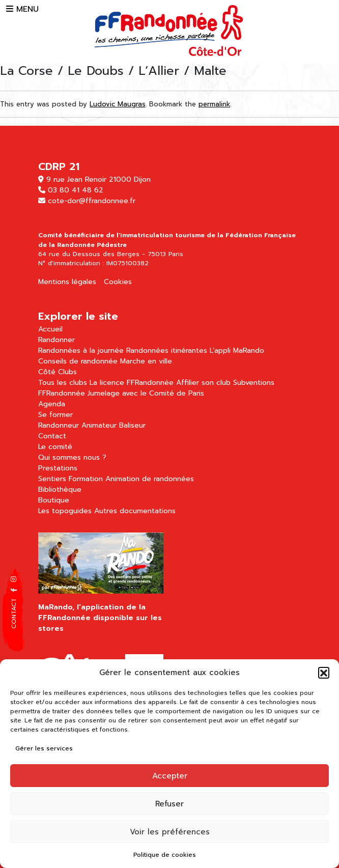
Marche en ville (146, 361)
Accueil (50, 329)
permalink (214, 104)
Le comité (55, 447)
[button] (324, 673)
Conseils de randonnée (78, 361)
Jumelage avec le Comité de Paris (146, 393)
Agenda (52, 404)
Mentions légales (67, 282)
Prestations (58, 468)
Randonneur (59, 425)
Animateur (99, 425)
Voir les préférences (170, 832)
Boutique (54, 500)
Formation (86, 479)
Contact (52, 436)
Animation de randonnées (150, 479)
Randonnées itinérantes (167, 351)
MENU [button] (22, 9)
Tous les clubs (63, 383)
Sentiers (52, 479)
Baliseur (132, 425)
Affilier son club (203, 383)
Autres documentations (135, 511)
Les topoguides (65, 511)
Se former (55, 415)
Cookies (118, 282)
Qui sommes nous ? (72, 457)
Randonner (56, 340)
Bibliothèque (60, 489)
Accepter (170, 776)
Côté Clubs (58, 372)
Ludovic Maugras (118, 104)
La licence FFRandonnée (132, 383)
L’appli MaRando (237, 351)
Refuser (169, 804)
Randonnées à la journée (81, 351)
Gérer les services (44, 748)
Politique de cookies (165, 855)
